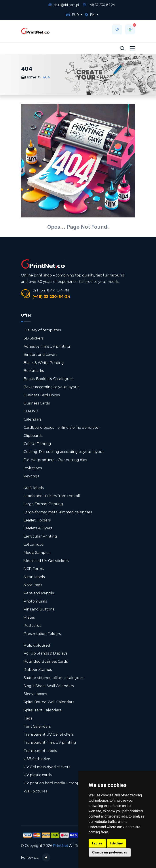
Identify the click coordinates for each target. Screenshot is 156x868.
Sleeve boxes (35, 694)
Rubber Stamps (38, 670)
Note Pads (33, 585)
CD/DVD (31, 411)
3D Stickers (34, 338)
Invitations (33, 468)
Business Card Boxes (42, 395)
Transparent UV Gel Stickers (49, 734)
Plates (29, 617)
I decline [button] (116, 843)
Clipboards (33, 436)
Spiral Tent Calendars (42, 710)
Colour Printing (37, 444)
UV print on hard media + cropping (54, 783)
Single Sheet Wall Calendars (49, 686)
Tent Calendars (37, 726)
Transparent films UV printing (50, 743)
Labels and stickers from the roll (52, 496)
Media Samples (37, 553)
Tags (28, 718)
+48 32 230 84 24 (99, 5)
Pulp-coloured (37, 645)
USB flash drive (37, 759)
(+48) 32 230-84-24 (51, 297)
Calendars (32, 419)
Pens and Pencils (39, 593)
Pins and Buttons (39, 609)
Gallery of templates (42, 330)
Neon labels (34, 577)
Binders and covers (40, 355)
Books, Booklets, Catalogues (49, 379)
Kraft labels (34, 488)
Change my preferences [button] (110, 852)
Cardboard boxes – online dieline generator (62, 428)
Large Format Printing (43, 504)
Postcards (32, 626)
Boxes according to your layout (51, 387)
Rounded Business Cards (46, 661)
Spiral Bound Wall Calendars (49, 702)
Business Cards (37, 403)
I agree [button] (97, 843)
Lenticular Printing (40, 536)
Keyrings (31, 476)
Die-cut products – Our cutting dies (55, 460)
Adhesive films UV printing (47, 346)
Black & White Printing (44, 363)
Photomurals (35, 601)
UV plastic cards (38, 775)
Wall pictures (35, 791)
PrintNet (61, 846)
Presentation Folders (42, 634)
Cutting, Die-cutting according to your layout (64, 452)
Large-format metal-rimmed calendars (58, 512)
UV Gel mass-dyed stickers (47, 767)
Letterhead (34, 544)
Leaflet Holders (37, 520)
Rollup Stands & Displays (45, 653)
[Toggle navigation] (133, 48)
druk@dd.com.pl (64, 5)
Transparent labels (40, 751)
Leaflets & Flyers (38, 528)
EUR (73, 15)
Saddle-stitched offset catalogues (53, 678)
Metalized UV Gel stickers (46, 561)
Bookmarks (34, 371)
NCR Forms (34, 569)
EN (90, 15)
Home (29, 77)
